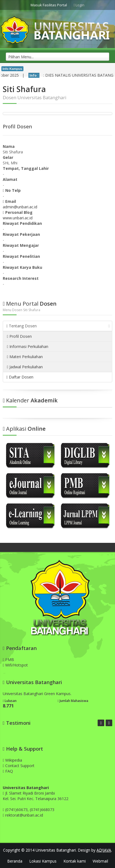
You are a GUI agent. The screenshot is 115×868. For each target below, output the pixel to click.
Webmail (100, 861)
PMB (8, 660)
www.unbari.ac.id (18, 218)
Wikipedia (12, 760)
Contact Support (19, 766)
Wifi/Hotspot (15, 665)
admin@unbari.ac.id (20, 207)
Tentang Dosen (58, 326)
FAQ (8, 771)
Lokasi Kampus (43, 861)
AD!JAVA (104, 850)
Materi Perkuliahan (25, 357)
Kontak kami (75, 861)
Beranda (15, 861)
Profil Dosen (19, 336)
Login (79, 5)
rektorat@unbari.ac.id (24, 815)
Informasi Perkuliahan (28, 346)
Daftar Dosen (20, 377)
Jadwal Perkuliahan (25, 367)
